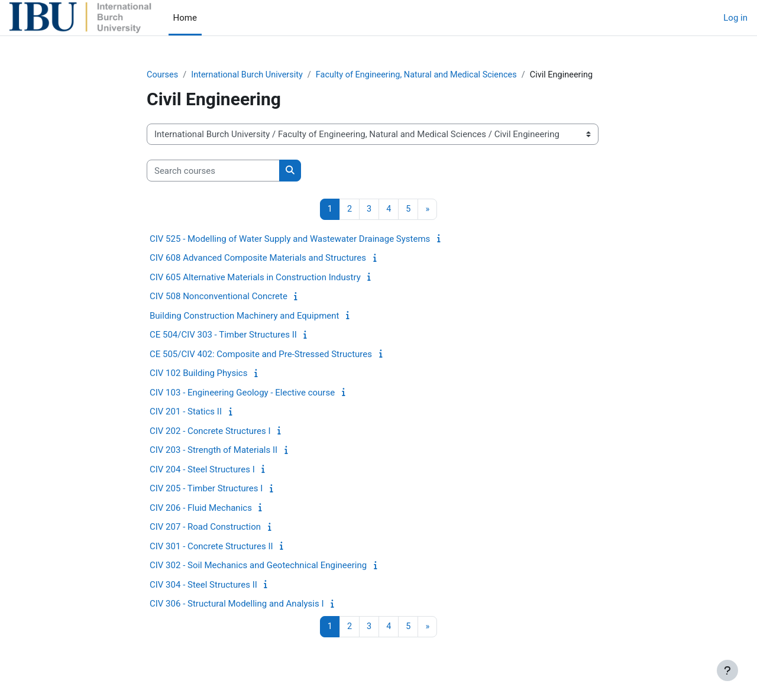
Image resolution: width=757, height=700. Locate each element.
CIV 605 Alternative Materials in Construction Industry (255, 278)
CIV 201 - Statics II (186, 413)
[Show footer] (727, 670)
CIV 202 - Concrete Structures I (210, 432)
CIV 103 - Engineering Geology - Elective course (242, 393)
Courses (163, 75)
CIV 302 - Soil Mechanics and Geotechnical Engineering (258, 566)
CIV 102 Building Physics (198, 374)
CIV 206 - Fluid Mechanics (201, 508)
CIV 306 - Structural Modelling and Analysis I (237, 605)
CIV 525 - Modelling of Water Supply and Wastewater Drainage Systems (290, 239)
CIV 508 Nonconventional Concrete (219, 297)
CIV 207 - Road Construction (205, 528)
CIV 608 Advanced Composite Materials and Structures (258, 259)
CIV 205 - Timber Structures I (206, 490)
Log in (735, 18)
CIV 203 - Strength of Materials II (213, 451)
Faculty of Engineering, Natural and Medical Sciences (425, 75)
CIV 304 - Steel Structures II (203, 585)
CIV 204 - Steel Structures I (202, 470)
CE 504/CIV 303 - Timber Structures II (223, 336)
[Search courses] (213, 171)
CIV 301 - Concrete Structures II (211, 547)
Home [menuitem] (185, 18)
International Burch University (250, 75)
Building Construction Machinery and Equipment (244, 316)
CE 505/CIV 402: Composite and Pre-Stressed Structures (261, 355)
